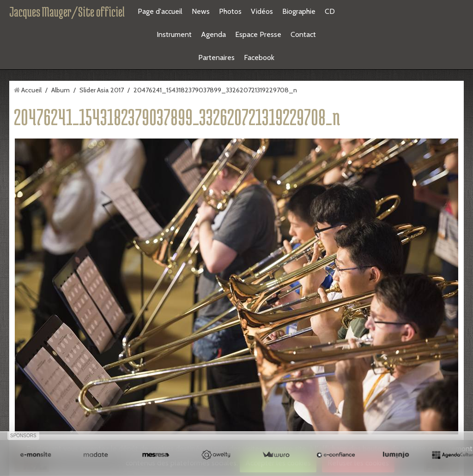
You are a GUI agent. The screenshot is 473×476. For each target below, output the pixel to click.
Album (61, 90)
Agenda (213, 34)
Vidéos (262, 11)
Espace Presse (258, 34)
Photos (230, 11)
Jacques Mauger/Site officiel (67, 12)
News (201, 11)
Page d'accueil (160, 11)
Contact (303, 34)
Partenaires (216, 57)
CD (330, 11)
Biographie (299, 11)
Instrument (174, 34)
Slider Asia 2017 (102, 90)
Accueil (31, 90)
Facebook (259, 57)
